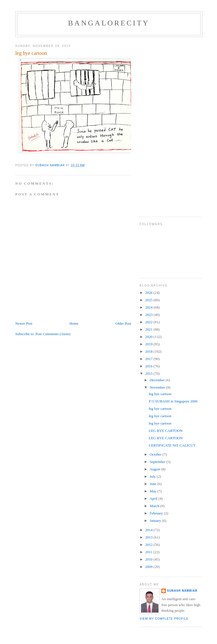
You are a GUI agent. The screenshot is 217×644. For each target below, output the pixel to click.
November (158, 387)
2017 (149, 359)
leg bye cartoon (160, 394)
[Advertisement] (162, 125)
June (154, 484)
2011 (149, 552)
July (153, 476)
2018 (149, 351)
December (158, 380)
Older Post (123, 323)
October (156, 454)
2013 (149, 537)
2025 (149, 300)
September (158, 462)
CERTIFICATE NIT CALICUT (172, 445)
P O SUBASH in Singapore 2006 (173, 401)
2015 (149, 373)
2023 (149, 315)
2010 (149, 559)
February (157, 513)
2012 (149, 545)
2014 (149, 530)
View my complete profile (164, 619)
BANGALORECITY (109, 23)
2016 (149, 366)
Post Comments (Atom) (53, 334)
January (156, 521)
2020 (149, 337)
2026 (149, 293)
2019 (149, 344)
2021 (149, 329)
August (156, 469)
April (154, 498)
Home (74, 323)
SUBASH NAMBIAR (182, 591)
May (154, 491)
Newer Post (24, 323)
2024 (149, 307)
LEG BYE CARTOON (166, 431)
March (155, 506)
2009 (149, 567)
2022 (149, 322)
